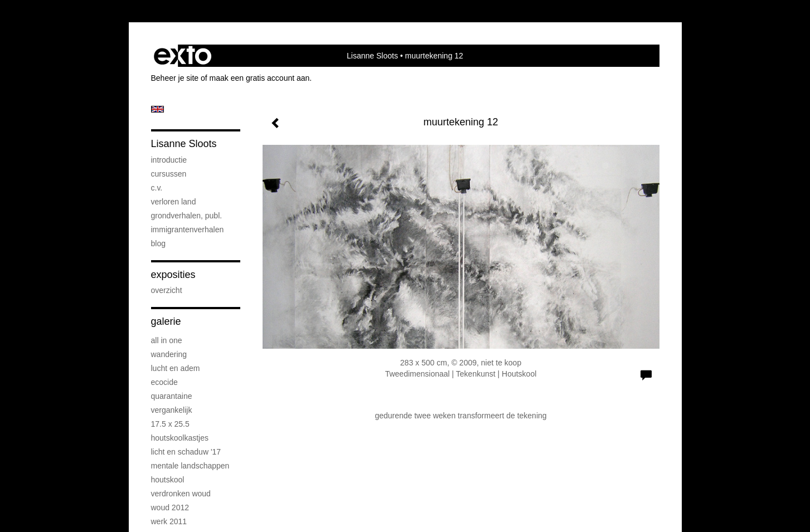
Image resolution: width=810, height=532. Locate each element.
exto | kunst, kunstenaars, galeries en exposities (183, 56)
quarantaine (172, 396)
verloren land (174, 202)
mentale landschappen (190, 466)
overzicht (167, 290)
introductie (169, 160)
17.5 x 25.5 (170, 424)
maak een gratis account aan (260, 78)
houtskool (168, 480)
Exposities (173, 275)
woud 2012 (170, 507)
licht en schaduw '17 (186, 452)
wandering (169, 354)
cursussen (169, 174)
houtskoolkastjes (180, 438)
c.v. (157, 188)
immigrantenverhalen (188, 230)
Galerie (166, 321)
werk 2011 (169, 521)
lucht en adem (176, 368)
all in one (167, 340)
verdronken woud (181, 494)
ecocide (164, 382)
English (157, 109)
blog (158, 243)
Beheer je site (175, 78)
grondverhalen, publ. (187, 216)
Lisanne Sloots (372, 56)
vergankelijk (172, 410)
